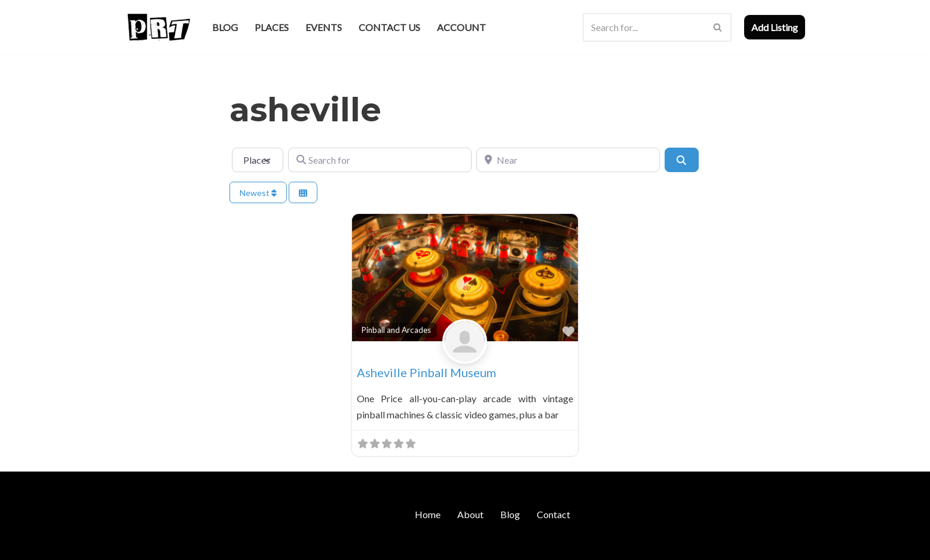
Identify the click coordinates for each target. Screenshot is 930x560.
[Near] (568, 160)
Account (461, 27)
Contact (553, 514)
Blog (225, 27)
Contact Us (389, 27)
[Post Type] (258, 160)
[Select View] (303, 193)
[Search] (644, 27)
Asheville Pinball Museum (426, 372)
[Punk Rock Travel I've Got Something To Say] (158, 27)
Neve (135, 545)
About (470, 514)
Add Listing (775, 27)
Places (272, 27)
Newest (258, 193)
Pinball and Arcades (396, 330)
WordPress (228, 545)
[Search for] (380, 160)
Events (324, 27)
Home (428, 514)
